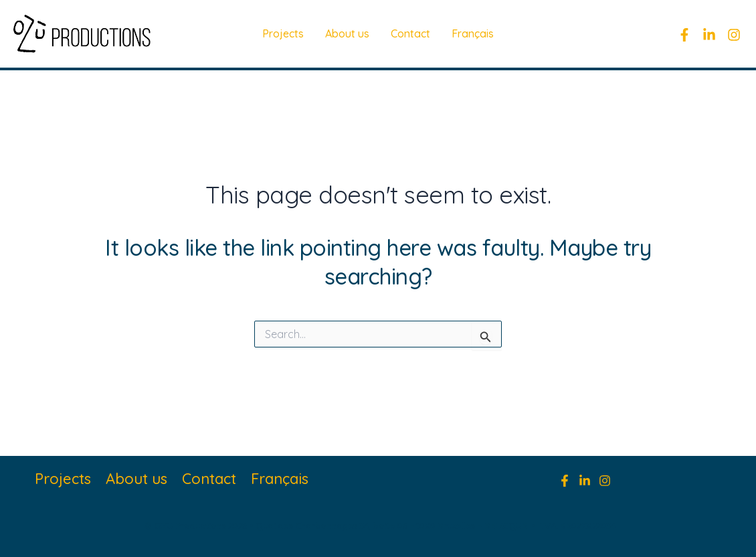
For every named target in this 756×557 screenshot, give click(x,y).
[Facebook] (684, 35)
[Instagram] (734, 35)
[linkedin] (709, 35)
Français (473, 33)
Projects (283, 33)
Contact (410, 33)
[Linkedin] (585, 481)
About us (347, 33)
